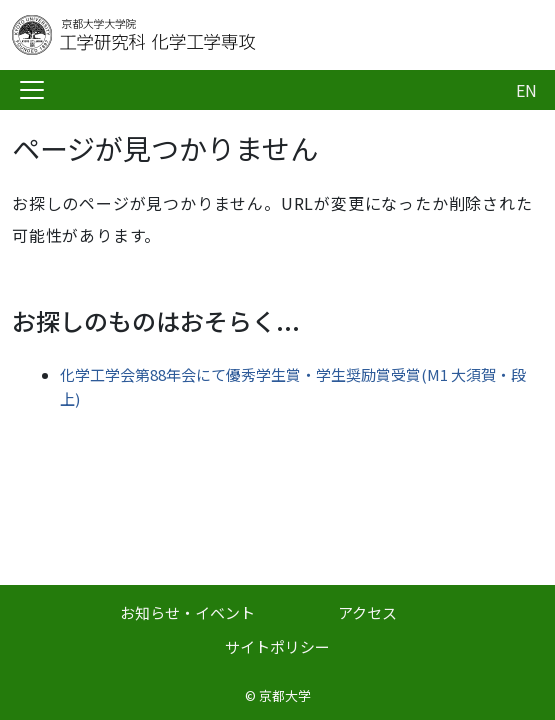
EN (526, 90)
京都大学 (285, 695)
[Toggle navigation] (32, 90)
